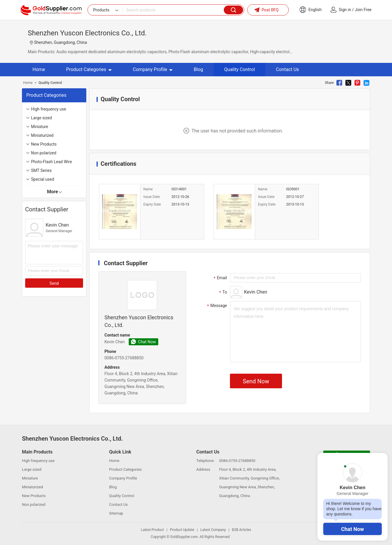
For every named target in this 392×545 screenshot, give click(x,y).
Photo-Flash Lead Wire (51, 162)
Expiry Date (152, 204)
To (222, 292)
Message (216, 306)
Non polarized (44, 153)
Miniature (40, 127)
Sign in (345, 10)
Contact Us (287, 69)
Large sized (41, 118)
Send (54, 283)
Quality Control (239, 69)
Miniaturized (42, 135)
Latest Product (152, 530)
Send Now (256, 381)
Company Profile (153, 69)
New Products (44, 144)
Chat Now (353, 529)
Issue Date (152, 197)
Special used (43, 179)
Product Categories (89, 69)
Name (148, 189)
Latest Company (213, 530)
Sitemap (116, 513)
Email (220, 278)
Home (39, 69)
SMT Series (41, 170)
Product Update (182, 530)
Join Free (363, 10)
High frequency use (49, 109)
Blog (198, 69)
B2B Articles (241, 530)
